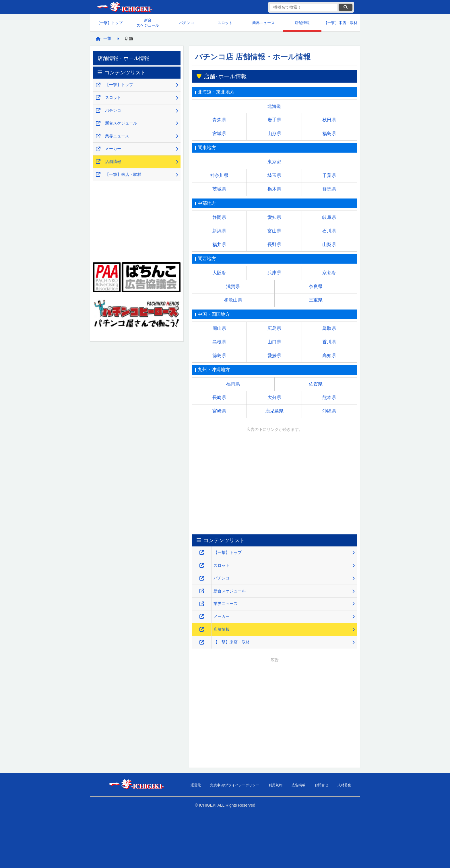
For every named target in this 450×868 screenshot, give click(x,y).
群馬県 (329, 189)
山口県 (274, 342)
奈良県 (316, 286)
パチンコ (187, 23)
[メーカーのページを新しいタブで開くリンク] (202, 617)
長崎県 (219, 397)
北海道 (274, 106)
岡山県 (219, 328)
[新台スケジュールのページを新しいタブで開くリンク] (202, 591)
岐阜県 (329, 217)
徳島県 (219, 356)
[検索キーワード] (303, 7)
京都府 (329, 273)
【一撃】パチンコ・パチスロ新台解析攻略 (125, 7)
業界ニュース (263, 23)
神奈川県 (219, 175)
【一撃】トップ (109, 23)
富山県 (274, 231)
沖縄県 (329, 411)
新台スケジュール (148, 23)
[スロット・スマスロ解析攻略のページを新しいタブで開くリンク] (202, 566)
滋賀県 (233, 286)
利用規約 (276, 785)
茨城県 (219, 189)
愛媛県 (274, 356)
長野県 (274, 245)
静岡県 (219, 217)
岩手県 (274, 120)
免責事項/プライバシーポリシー (235, 785)
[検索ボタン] (346, 7)
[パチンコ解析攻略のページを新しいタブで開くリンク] (202, 578)
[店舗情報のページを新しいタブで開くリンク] (202, 629)
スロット (225, 23)
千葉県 (329, 175)
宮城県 (219, 134)
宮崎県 (219, 411)
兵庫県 (274, 273)
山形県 (274, 134)
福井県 (219, 245)
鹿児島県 (274, 411)
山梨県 (329, 245)
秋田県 (329, 120)
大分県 (274, 397)
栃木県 (274, 189)
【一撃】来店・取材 (341, 23)
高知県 (329, 356)
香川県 (329, 342)
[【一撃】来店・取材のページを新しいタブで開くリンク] (202, 642)
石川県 (329, 231)
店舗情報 (302, 23)
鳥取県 (329, 328)
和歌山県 (233, 300)
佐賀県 (316, 384)
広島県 (274, 328)
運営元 (196, 785)
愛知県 (274, 217)
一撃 (107, 38)
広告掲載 (298, 785)
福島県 (329, 134)
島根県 (219, 342)
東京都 (274, 162)
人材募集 (344, 785)
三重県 (316, 300)
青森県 (219, 120)
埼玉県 (274, 175)
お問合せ (321, 785)
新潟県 (219, 231)
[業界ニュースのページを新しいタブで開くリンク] (202, 604)
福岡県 (233, 384)
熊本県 (329, 397)
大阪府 (219, 273)
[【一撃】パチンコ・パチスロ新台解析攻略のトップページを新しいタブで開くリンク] (202, 553)
